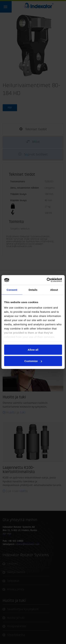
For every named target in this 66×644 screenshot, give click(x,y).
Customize (33, 361)
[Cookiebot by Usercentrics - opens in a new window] (47, 280)
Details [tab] (33, 290)
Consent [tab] (12, 290)
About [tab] (54, 290)
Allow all (33, 350)
